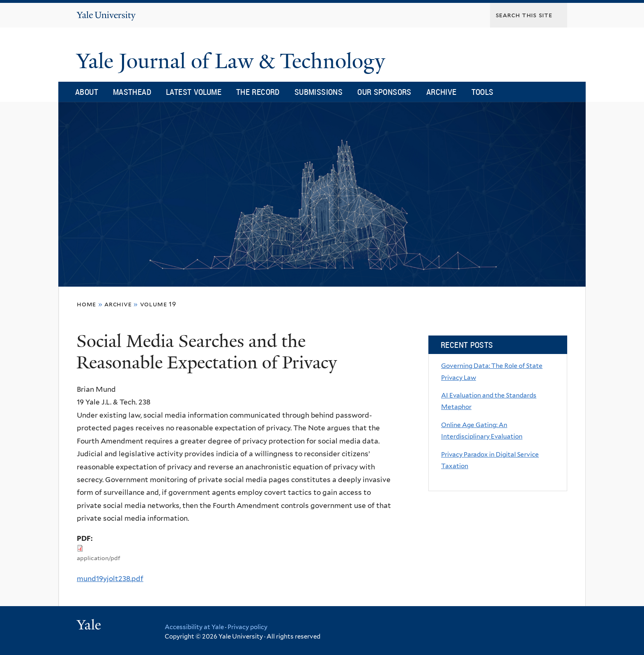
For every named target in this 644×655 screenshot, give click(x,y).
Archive (442, 92)
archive (118, 304)
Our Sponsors (384, 92)
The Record (258, 92)
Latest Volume (194, 92)
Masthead (132, 92)
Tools (483, 92)
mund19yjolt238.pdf (110, 579)
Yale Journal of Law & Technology (233, 61)
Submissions (319, 92)
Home (86, 304)
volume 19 (158, 304)
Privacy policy (247, 627)
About (87, 92)
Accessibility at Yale (194, 627)
